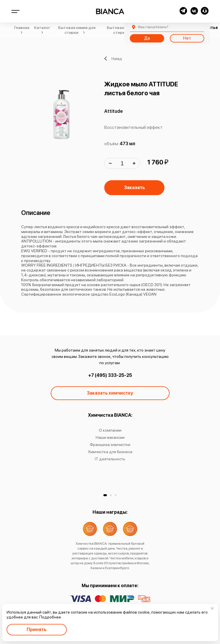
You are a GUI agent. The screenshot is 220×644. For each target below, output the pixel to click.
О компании (110, 430)
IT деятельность (110, 459)
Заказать (134, 188)
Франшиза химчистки (110, 445)
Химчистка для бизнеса (110, 452)
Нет (187, 38)
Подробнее (50, 617)
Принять (37, 630)
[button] (105, 495)
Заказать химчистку (110, 393)
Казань (153, 27)
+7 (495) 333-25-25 (110, 375)
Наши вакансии (110, 437)
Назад (113, 59)
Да (147, 38)
